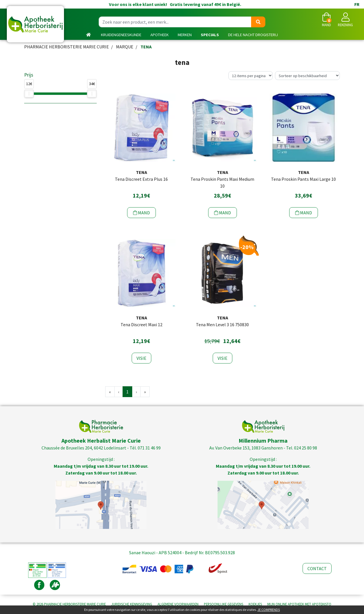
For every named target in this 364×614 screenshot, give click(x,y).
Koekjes (255, 604)
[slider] (29, 94)
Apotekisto (299, 604)
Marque (125, 47)
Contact (317, 568)
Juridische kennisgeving (132, 604)
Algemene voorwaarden (178, 604)
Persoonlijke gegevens (224, 604)
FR (357, 4)
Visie (141, 358)
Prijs (29, 75)
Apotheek (160, 35)
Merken (185, 35)
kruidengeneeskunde (121, 35)
